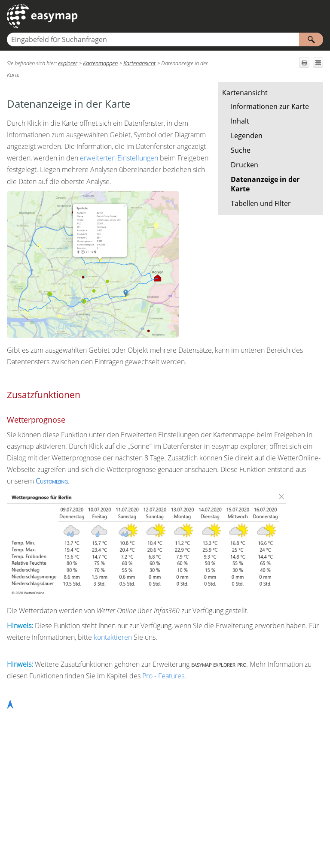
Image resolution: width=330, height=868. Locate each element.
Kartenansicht (245, 93)
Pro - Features (163, 676)
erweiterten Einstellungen (119, 158)
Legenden (247, 136)
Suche (241, 150)
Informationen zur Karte (270, 106)
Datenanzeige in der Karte (265, 184)
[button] (311, 39)
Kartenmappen (100, 63)
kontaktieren (113, 637)
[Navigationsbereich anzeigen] (318, 16)
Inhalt (240, 121)
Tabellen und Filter (261, 203)
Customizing (52, 481)
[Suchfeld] (165, 39)
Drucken (244, 165)
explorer (68, 63)
